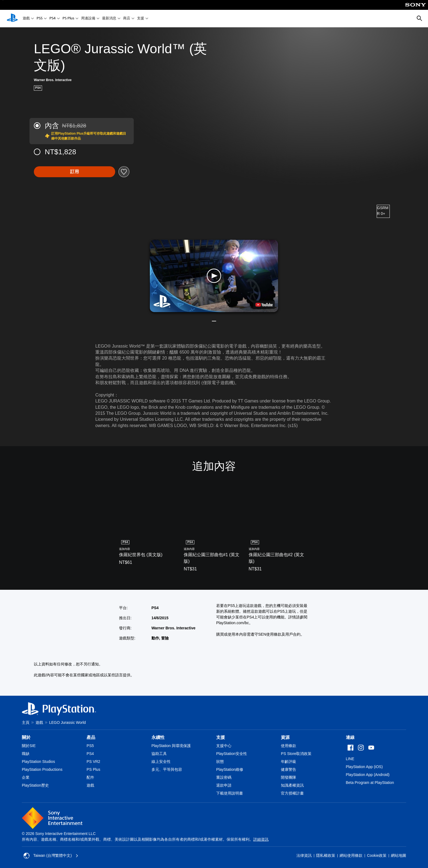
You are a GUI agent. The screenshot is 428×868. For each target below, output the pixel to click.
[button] (214, 276)
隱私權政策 (326, 855)
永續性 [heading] (158, 737)
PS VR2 (93, 762)
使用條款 (289, 746)
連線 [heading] (350, 737)
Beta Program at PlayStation (370, 783)
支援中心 (224, 746)
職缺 (26, 754)
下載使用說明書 (230, 793)
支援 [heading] (221, 737)
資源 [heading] (285, 737)
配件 (90, 777)
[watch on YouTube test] (264, 305)
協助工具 (159, 754)
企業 (26, 777)
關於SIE (29, 746)
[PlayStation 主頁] (12, 19)
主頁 (26, 722)
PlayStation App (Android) (368, 775)
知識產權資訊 (292, 785)
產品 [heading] (91, 737)
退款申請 (224, 785)
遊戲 (26, 19)
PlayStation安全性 (232, 754)
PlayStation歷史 (35, 785)
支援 (141, 19)
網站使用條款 (351, 855)
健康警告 (289, 769)
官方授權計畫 (292, 793)
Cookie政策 (377, 855)
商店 (127, 19)
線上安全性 (161, 762)
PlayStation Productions (42, 769)
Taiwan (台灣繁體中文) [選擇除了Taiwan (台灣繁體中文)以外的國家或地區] (51, 856)
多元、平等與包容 (167, 769)
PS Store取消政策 (296, 754)
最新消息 (109, 19)
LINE (350, 759)
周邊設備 (88, 19)
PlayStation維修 (230, 769)
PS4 (53, 19)
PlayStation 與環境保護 (171, 746)
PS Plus (68, 19)
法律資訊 (304, 855)
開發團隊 (289, 777)
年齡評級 (289, 762)
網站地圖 (399, 855)
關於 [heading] (26, 737)
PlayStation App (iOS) (364, 767)
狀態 (220, 762)
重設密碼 (224, 777)
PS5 (40, 19)
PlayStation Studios (38, 762)
